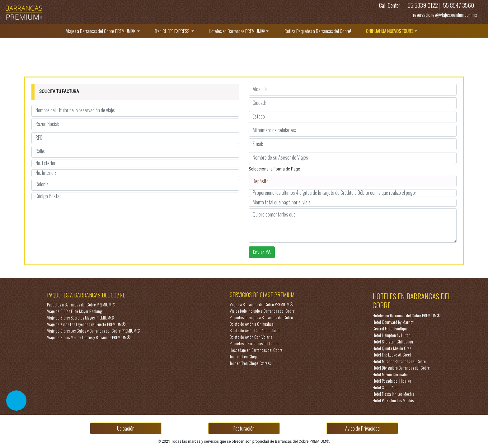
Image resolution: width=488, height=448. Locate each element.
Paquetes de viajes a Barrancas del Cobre (261, 317)
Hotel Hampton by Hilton (392, 335)
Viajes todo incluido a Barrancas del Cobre (262, 311)
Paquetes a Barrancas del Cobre (254, 343)
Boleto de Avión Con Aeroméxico (255, 330)
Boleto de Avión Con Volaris (251, 337)
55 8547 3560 (458, 5)
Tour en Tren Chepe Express (250, 363)
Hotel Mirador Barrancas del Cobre (399, 361)
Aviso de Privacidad (362, 428)
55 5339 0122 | (424, 5)
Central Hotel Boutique (390, 328)
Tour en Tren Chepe (244, 356)
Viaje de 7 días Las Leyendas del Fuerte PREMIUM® (86, 324)
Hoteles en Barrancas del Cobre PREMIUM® (406, 315)
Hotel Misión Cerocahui (391, 374)
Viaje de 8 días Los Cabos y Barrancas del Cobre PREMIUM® (94, 331)
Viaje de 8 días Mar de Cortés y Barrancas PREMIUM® (89, 337)
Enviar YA (262, 252)
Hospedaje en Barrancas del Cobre (256, 350)
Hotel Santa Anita (386, 387)
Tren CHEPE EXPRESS (172, 31)
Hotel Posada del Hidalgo (392, 381)
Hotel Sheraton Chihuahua (393, 341)
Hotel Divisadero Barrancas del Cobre (401, 368)
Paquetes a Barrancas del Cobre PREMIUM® (81, 304)
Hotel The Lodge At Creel (392, 355)
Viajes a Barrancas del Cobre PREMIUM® (101, 31)
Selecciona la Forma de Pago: (275, 169)
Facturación (244, 428)
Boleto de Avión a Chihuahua (252, 324)
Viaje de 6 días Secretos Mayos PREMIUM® (80, 317)
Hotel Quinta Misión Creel (392, 348)
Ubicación (126, 428)
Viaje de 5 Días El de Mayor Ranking (74, 311)
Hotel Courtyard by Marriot (393, 322)
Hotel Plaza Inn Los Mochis (393, 400)
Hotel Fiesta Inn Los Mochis (393, 394)
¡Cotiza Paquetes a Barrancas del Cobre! (317, 31)
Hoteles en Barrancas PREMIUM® (237, 31)
